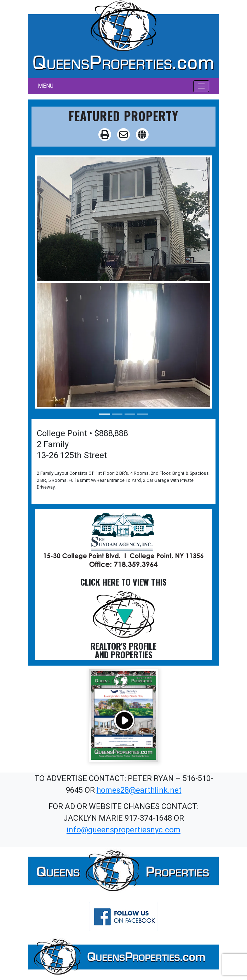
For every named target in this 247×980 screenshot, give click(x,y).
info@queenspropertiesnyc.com (123, 830)
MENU (46, 86)
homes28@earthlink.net (139, 790)
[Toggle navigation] (201, 86)
